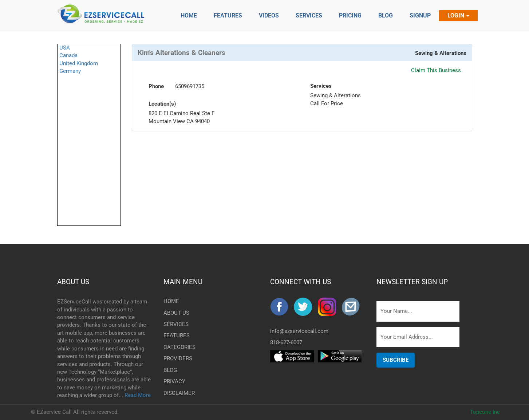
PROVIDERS (175, 358)
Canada (68, 55)
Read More (138, 395)
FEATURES (175, 335)
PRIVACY (174, 381)
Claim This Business (436, 70)
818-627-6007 (286, 342)
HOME (171, 301)
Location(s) (162, 104)
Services (321, 86)
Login (458, 15)
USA (65, 48)
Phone (156, 86)
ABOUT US (73, 282)
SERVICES (175, 324)
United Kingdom (79, 63)
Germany (70, 71)
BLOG (170, 370)
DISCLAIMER (175, 393)
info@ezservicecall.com (299, 331)
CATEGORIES (175, 347)
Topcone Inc (485, 412)
